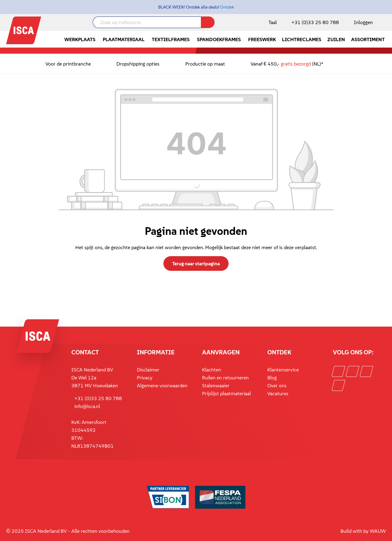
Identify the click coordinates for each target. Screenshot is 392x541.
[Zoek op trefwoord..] (147, 22)
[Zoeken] (208, 22)
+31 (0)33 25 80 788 (315, 22)
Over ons (277, 385)
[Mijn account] (362, 22)
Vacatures (278, 393)
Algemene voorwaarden (162, 385)
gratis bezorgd (296, 64)
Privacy (145, 378)
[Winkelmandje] (386, 23)
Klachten (212, 370)
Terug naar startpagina (196, 263)
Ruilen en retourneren (225, 378)
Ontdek (227, 7)
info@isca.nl (87, 406)
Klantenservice (283, 370)
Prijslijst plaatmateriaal (226, 393)
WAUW (378, 531)
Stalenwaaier (216, 385)
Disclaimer (148, 370)
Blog (272, 378)
